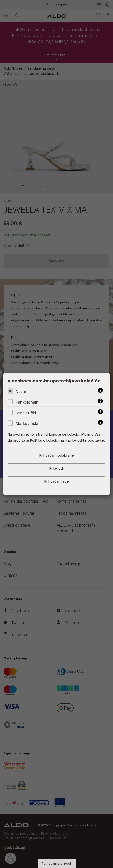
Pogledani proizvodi (57, 864)
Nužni (21, 392)
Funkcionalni (28, 402)
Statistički (26, 413)
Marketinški (27, 424)
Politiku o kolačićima (47, 440)
